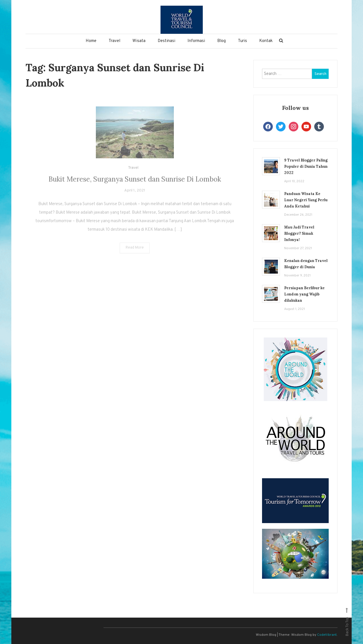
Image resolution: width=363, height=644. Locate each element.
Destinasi (166, 41)
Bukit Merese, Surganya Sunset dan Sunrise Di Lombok (135, 185)
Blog (221, 41)
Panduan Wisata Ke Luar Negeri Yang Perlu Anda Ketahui (306, 200)
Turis (242, 41)
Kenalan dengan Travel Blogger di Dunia (306, 264)
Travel (114, 41)
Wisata (139, 41)
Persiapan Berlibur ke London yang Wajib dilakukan (304, 294)
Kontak (266, 41)
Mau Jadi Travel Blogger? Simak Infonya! (299, 233)
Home (91, 41)
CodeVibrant (327, 635)
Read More (135, 254)
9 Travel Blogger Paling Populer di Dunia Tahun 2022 (306, 166)
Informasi (196, 41)
